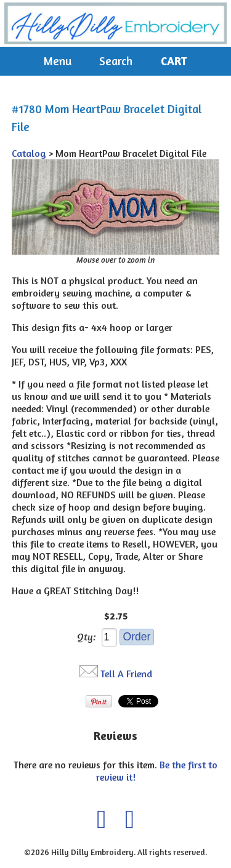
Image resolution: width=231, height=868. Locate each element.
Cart (174, 61)
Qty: (87, 637)
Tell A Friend (126, 674)
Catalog (29, 153)
